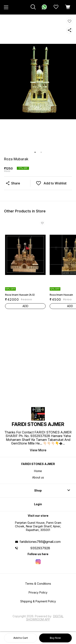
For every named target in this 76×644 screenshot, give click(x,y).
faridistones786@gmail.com (40, 542)
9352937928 (40, 548)
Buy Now (55, 638)
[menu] (6, 7)
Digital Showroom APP (45, 618)
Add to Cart (21, 638)
